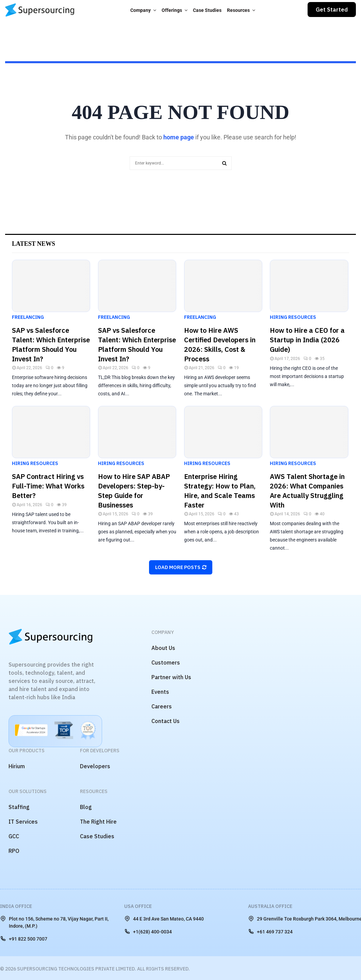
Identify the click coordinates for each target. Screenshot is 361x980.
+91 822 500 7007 (24, 939)
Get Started (332, 10)
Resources (238, 10)
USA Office (138, 906)
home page (179, 137)
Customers (166, 663)
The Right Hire (98, 822)
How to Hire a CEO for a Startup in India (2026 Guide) (307, 340)
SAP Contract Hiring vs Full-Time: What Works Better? (48, 486)
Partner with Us (171, 677)
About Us (163, 648)
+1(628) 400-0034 (148, 931)
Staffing (19, 807)
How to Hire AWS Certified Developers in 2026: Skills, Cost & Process (220, 345)
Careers (162, 706)
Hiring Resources (293, 317)
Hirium (17, 766)
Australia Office (270, 906)
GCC (14, 836)
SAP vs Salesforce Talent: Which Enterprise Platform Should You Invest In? (51, 345)
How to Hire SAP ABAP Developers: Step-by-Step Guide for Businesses (134, 491)
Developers (95, 766)
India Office (16, 906)
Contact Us (166, 721)
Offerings (172, 10)
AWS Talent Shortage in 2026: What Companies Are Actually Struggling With (307, 491)
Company (141, 10)
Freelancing (28, 317)
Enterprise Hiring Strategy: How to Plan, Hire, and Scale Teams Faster (220, 491)
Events (160, 692)
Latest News (34, 244)
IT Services (23, 822)
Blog (86, 807)
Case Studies (207, 10)
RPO (14, 851)
